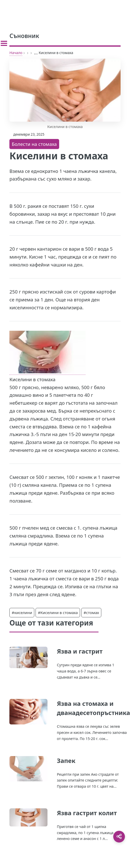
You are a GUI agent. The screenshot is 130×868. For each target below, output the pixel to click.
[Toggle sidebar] (4, 43)
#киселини (22, 612)
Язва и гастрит (80, 651)
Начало (16, 53)
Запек (66, 761)
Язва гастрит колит (87, 813)
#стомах (91, 612)
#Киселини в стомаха (58, 612)
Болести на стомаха (34, 144)
